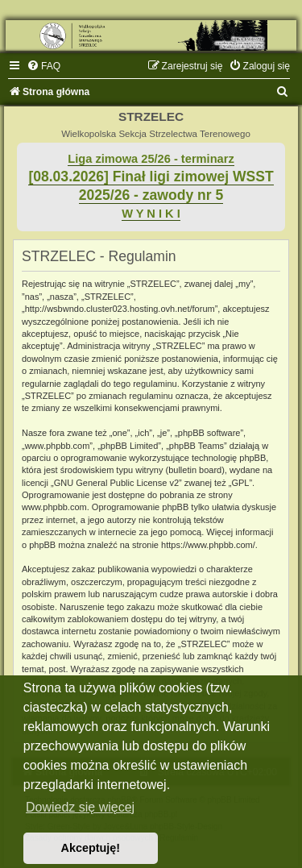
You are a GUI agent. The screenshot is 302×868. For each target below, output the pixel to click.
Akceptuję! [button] (91, 848)
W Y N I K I (151, 214)
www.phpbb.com (54, 507)
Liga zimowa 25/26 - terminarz (151, 159)
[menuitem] (43, 66)
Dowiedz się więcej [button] (80, 807)
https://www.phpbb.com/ (208, 545)
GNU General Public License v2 (116, 483)
